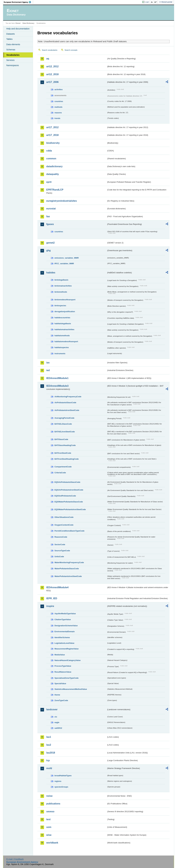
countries (59, 101)
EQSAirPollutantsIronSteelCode (69, 490)
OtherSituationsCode (64, 517)
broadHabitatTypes (63, 776)
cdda (49, 151)
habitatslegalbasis (63, 324)
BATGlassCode (61, 439)
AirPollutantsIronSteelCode (67, 410)
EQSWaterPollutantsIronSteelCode (70, 509)
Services (10, 60)
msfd (49, 768)
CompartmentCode (63, 467)
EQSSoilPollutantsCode (65, 496)
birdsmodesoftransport (65, 300)
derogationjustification (65, 311)
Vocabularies (13, 55)
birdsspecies (60, 306)
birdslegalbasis (61, 280)
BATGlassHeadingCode (65, 445)
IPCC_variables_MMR (64, 264)
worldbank (52, 843)
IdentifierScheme (62, 637)
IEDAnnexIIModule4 (57, 587)
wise (49, 835)
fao (48, 216)
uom (49, 827)
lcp (48, 760)
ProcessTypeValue (63, 666)
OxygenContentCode (64, 525)
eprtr (49, 182)
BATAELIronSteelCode (65, 432)
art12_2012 (53, 66)
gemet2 (51, 243)
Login (147, 2)
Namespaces (13, 65)
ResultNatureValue (63, 672)
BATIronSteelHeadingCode (67, 459)
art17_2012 (53, 127)
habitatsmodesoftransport (66, 341)
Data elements (13, 44)
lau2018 (51, 753)
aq (48, 59)
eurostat (51, 209)
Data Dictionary (28, 23)
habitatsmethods (62, 336)
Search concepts (71, 50)
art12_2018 (53, 74)
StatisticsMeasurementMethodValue (71, 689)
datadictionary (54, 166)
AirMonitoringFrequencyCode (68, 397)
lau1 (49, 737)
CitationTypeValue (63, 619)
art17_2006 (53, 82)
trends (57, 118)
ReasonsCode (61, 537)
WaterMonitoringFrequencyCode (69, 562)
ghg (49, 250)
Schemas (11, 50)
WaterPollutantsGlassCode (67, 569)
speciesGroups (61, 787)
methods (58, 107)
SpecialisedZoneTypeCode (67, 678)
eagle (57, 722)
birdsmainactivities (63, 286)
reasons (58, 113)
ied (48, 370)
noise (49, 796)
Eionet (18, 23)
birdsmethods (61, 292)
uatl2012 (58, 728)
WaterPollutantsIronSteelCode (68, 576)
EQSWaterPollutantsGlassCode (69, 502)
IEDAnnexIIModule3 (57, 386)
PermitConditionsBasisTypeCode (70, 531)
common (51, 159)
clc (56, 717)
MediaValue (60, 655)
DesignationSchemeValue (66, 626)
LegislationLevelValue (64, 643)
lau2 (49, 745)
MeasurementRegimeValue (67, 649)
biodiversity (53, 143)
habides (51, 273)
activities (59, 89)
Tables (10, 39)
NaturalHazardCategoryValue (68, 660)
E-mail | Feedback (15, 859)
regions (58, 781)
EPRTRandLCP (55, 190)
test (48, 819)
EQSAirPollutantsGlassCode (67, 482)
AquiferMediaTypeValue (65, 614)
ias (48, 363)
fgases (50, 224)
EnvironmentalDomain (65, 632)
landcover (52, 709)
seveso (50, 811)
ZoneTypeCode (61, 700)
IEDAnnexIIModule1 (57, 378)
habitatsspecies (62, 347)
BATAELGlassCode (63, 424)
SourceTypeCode (62, 551)
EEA (18, 2)
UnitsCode (59, 557)
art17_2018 (53, 135)
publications (53, 804)
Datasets (11, 34)
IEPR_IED (52, 598)
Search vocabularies (50, 50)
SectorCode (60, 544)
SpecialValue (60, 683)
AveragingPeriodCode (64, 418)
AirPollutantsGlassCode (65, 403)
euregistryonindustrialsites (62, 201)
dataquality (53, 174)
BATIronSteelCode (63, 453)
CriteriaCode (60, 473)
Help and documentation (18, 29)
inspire (50, 606)
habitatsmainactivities (64, 329)
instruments (60, 354)
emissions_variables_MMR (67, 258)
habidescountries (62, 318)
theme (57, 695)
